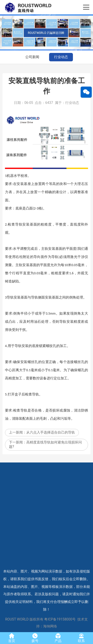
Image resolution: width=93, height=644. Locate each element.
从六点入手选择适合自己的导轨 (51, 445)
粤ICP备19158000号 (60, 619)
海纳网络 (50, 626)
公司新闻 (32, 57)
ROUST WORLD (17, 619)
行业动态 (61, 57)
